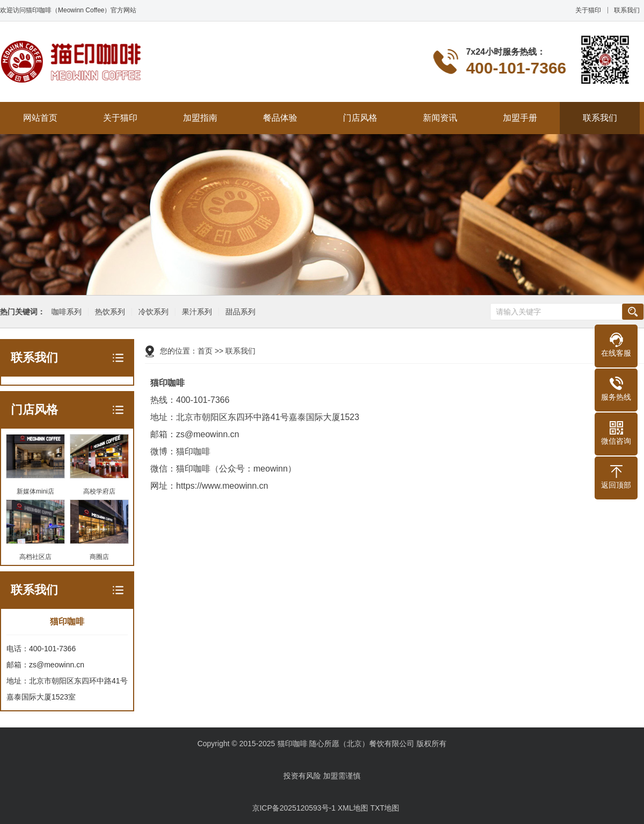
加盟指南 (200, 118)
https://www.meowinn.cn (222, 486)
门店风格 (360, 118)
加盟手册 (520, 118)
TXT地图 (385, 808)
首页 (205, 351)
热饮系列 (109, 312)
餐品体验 (280, 118)
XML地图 (353, 808)
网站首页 (40, 118)
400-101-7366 (203, 400)
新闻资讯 (440, 118)
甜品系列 (239, 312)
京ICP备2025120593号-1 (294, 808)
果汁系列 (196, 312)
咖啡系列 (65, 312)
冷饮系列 (152, 312)
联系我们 (627, 10)
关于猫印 (588, 10)
